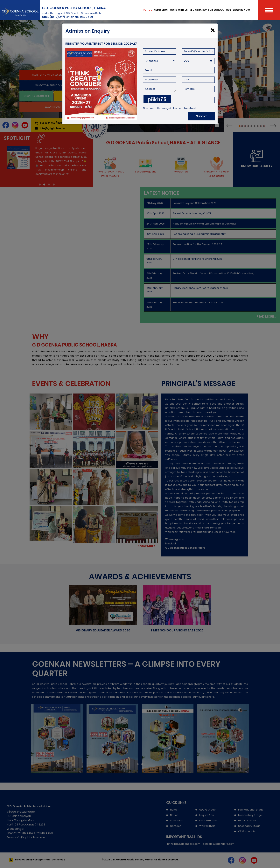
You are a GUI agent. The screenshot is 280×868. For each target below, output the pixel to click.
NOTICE (147, 10)
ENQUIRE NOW (241, 10)
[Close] (213, 30)
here (181, 108)
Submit (201, 116)
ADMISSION (161, 10)
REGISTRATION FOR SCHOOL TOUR (210, 10)
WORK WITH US (179, 10)
